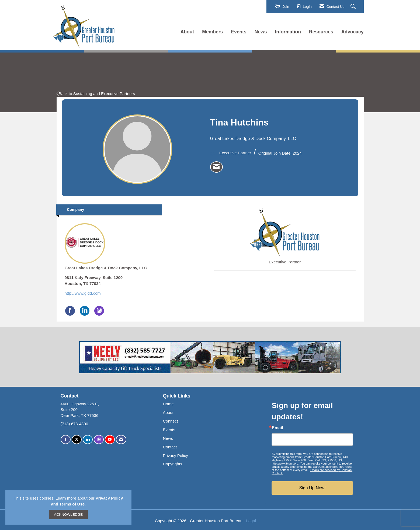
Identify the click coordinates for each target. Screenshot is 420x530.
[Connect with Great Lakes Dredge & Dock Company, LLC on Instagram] (99, 311)
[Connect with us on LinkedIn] (88, 440)
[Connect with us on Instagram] (99, 440)
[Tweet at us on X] (77, 440)
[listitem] (216, 167)
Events (239, 32)
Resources (321, 32)
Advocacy (353, 32)
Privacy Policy (175, 456)
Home (168, 404)
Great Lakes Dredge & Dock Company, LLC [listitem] (106, 247)
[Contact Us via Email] (121, 440)
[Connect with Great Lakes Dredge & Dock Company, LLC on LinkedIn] (85, 311)
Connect (170, 421)
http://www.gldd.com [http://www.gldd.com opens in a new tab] (83, 293)
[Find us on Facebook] (66, 440)
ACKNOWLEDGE (69, 515)
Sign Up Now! (313, 488)
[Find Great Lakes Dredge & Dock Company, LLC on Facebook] (70, 311)
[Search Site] (354, 7)
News (261, 32)
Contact (170, 447)
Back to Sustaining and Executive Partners (96, 94)
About (187, 32)
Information (288, 32)
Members (212, 32)
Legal (251, 521)
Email (277, 428)
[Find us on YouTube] (110, 440)
